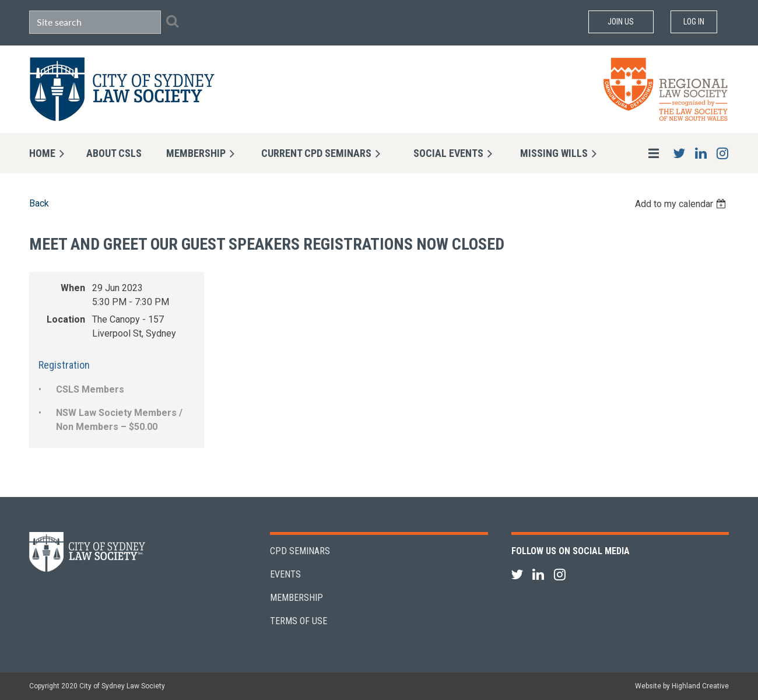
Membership (296, 598)
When (73, 288)
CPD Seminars (300, 551)
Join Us (621, 22)
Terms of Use (299, 621)
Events (285, 574)
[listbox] (682, 204)
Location (66, 319)
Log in (694, 22)
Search (172, 21)
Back (39, 203)
